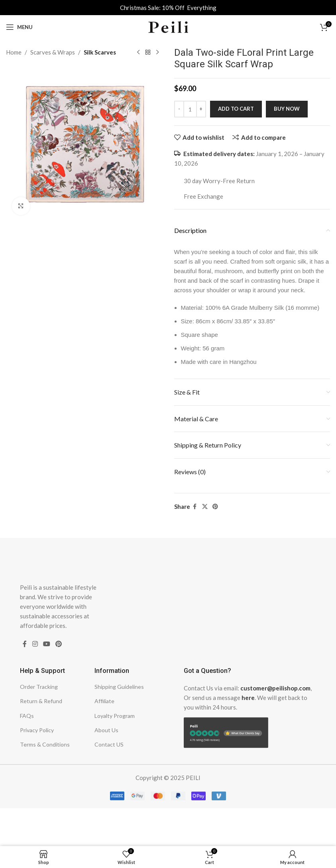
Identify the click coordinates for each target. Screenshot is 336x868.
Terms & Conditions (45, 744)
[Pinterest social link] (215, 507)
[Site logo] (168, 26)
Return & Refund (41, 701)
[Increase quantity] (201, 109)
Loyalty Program (115, 716)
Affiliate (104, 701)
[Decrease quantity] (179, 109)
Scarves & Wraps (53, 52)
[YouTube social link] (46, 644)
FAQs (27, 716)
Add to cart (236, 109)
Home (14, 52)
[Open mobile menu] (19, 27)
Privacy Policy (37, 730)
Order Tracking (39, 687)
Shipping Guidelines (119, 687)
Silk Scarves (100, 52)
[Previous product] (138, 53)
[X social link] (205, 507)
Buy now (287, 109)
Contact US (109, 744)
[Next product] (157, 53)
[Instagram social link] (35, 644)
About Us (106, 730)
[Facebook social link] (195, 507)
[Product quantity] (190, 109)
